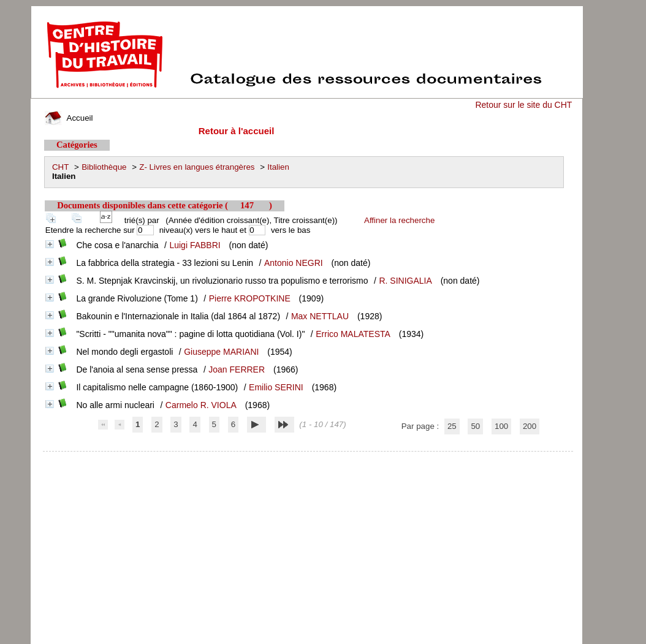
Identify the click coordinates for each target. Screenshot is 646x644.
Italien (278, 167)
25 (452, 426)
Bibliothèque (104, 167)
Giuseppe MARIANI (221, 352)
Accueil (69, 118)
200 (530, 426)
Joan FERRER (237, 369)
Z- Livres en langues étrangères (197, 167)
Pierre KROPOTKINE (250, 298)
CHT (60, 167)
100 (501, 426)
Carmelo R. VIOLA (201, 405)
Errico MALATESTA (353, 334)
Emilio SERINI (276, 387)
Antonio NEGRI (294, 263)
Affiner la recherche (399, 220)
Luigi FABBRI (195, 245)
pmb (308, 459)
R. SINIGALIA (405, 281)
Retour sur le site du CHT (523, 105)
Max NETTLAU (320, 316)
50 (475, 426)
